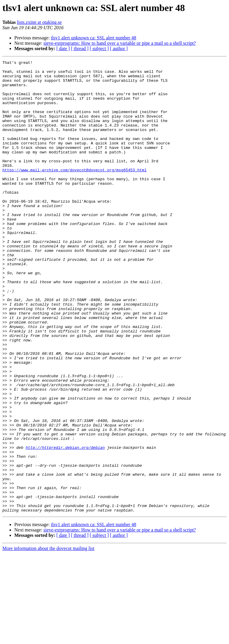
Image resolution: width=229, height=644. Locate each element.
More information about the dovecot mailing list (48, 639)
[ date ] (63, 48)
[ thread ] (80, 48)
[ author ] (119, 48)
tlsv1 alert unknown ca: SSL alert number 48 (94, 38)
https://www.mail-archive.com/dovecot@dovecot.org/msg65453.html (75, 192)
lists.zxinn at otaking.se (39, 22)
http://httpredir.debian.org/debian (65, 525)
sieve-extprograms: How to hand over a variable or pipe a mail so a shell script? (120, 43)
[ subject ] (99, 48)
